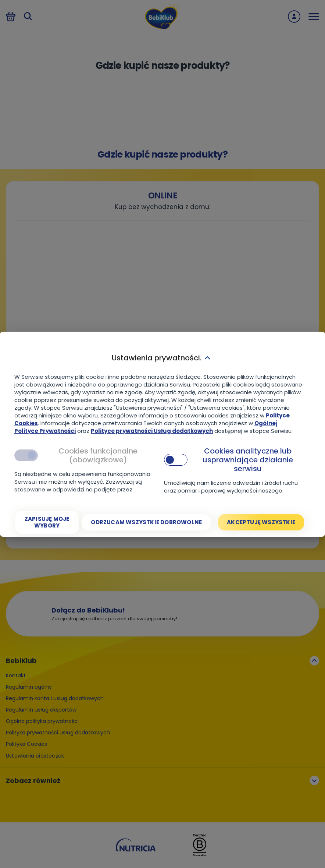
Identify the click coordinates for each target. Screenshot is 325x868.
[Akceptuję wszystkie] (261, 522)
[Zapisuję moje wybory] (47, 522)
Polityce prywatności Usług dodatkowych (152, 431)
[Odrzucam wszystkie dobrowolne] (146, 522)
